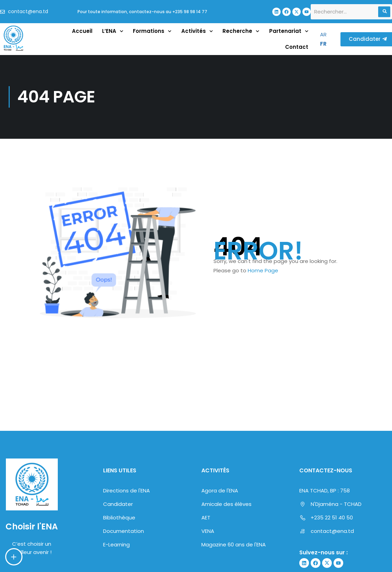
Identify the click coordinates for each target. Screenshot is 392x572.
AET (206, 507)
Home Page (263, 270)
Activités (197, 31)
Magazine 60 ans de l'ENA (234, 534)
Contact (297, 47)
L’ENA (113, 31)
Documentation (124, 520)
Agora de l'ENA (220, 480)
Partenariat (289, 31)
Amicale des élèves (226, 493)
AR (323, 34)
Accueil (82, 31)
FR (323, 44)
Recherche (241, 31)
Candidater (118, 493)
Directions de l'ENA (126, 480)
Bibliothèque (119, 507)
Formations (152, 31)
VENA (208, 520)
